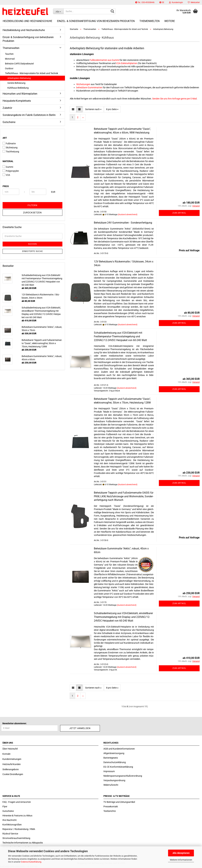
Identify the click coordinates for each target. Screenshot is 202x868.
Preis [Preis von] (6, 186)
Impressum (109, 771)
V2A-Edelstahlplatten (127, 63)
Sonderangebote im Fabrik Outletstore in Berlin (29, 115)
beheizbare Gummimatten (89, 87)
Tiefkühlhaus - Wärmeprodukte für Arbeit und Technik (32, 73)
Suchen (32, 244)
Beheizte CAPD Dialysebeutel (19, 64)
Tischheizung (11, 151)
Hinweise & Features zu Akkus (17, 816)
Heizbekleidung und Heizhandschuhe (27, 21)
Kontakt (6, 754)
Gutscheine (9, 122)
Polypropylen (11, 171)
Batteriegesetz (111, 758)
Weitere (170, 21)
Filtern (32, 205)
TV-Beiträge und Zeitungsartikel (119, 802)
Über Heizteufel (10, 749)
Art (5, 138)
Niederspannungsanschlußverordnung (123, 776)
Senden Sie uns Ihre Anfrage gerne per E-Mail (174, 99)
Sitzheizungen (83, 84)
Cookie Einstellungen (13, 774)
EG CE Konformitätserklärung (118, 767)
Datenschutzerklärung (31, 862)
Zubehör (7, 108)
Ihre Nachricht (10, 820)
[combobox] (93, 109)
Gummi (8, 167)
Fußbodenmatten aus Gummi (104, 60)
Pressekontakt (111, 807)
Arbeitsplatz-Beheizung (19, 78)
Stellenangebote (11, 769)
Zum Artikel (179, 213)
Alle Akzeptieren (181, 853)
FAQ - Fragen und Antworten (17, 802)
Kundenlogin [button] (176, 2)
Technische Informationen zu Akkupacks (23, 843)
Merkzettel (194, 2)
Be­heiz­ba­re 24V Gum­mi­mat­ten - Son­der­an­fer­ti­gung (123, 223)
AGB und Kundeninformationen (119, 749)
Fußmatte (9, 143)
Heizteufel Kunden (12, 764)
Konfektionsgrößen (12, 825)
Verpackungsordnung (114, 780)
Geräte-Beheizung (16, 83)
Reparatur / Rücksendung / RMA (19, 829)
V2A (6, 175)
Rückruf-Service (10, 834)
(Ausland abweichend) (128, 214)
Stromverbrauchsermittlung (16, 838)
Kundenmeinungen (12, 759)
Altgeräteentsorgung (114, 753)
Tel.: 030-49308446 (145, 2)
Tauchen (9, 54)
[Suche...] (58, 11)
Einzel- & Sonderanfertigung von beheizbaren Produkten (96, 21)
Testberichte (110, 811)
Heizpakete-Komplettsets (17, 101)
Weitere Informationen (181, 860)
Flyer (5, 807)
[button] (162, 2)
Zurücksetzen (32, 213)
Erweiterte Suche (32, 251)
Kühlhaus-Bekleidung (18, 88)
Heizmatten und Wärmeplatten (20, 94)
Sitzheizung (10, 147)
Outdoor (9, 68)
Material (8, 161)
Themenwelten (149, 21)
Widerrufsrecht (111, 785)
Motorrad (10, 59)
